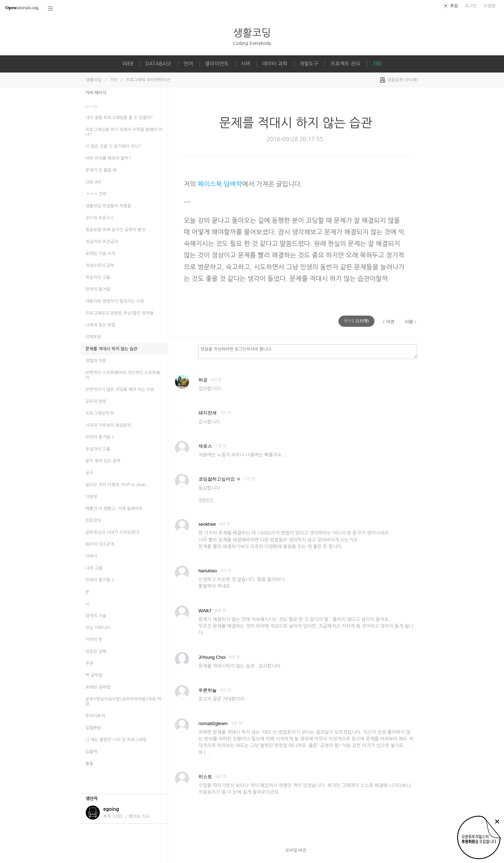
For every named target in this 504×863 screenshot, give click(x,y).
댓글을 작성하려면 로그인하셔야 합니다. (308, 351)
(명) (356, 321)
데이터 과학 (275, 64)
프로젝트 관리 (345, 64)
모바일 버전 (296, 850)
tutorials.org (22, 8)
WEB (128, 64)
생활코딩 (252, 33)
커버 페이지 (96, 93)
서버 (246, 64)
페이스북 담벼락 (220, 184)
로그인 (471, 6)
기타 (377, 64)
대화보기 (206, 500)
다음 (409, 322)
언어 (188, 64)
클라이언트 (217, 64)
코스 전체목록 (51, 9)
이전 (390, 322)
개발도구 (309, 64)
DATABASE (159, 64)
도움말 (490, 6)
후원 (454, 6)
